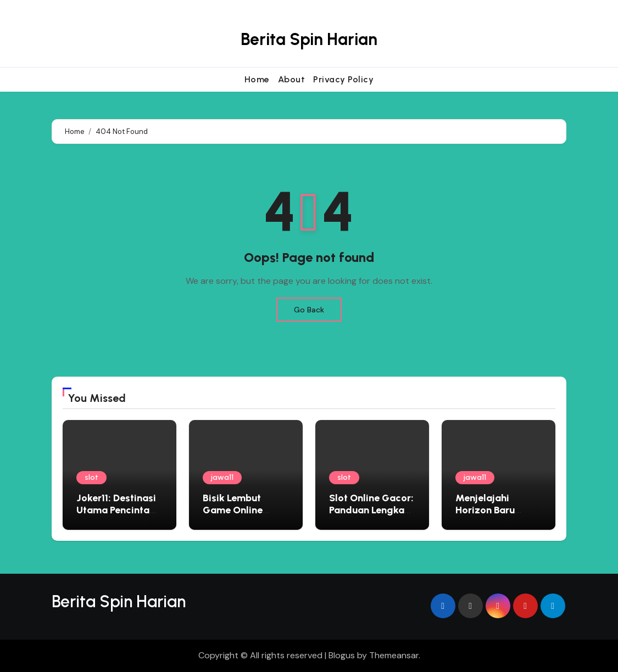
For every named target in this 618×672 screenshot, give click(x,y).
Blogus (342, 655)
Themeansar (394, 655)
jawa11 (222, 477)
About (292, 79)
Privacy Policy (343, 79)
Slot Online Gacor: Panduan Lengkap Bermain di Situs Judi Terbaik (371, 516)
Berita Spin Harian (309, 39)
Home (257, 79)
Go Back (309, 310)
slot (91, 477)
